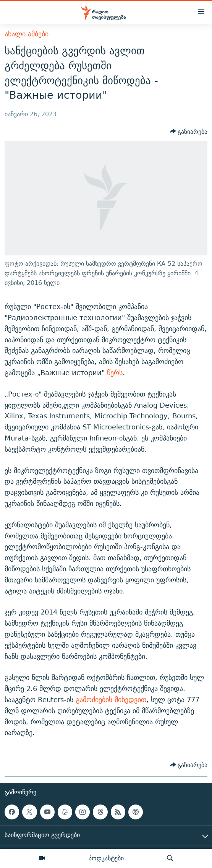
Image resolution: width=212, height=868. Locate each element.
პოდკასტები (106, 858)
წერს (115, 373)
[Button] (189, 132)
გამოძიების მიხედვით (111, 700)
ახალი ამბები (27, 34)
